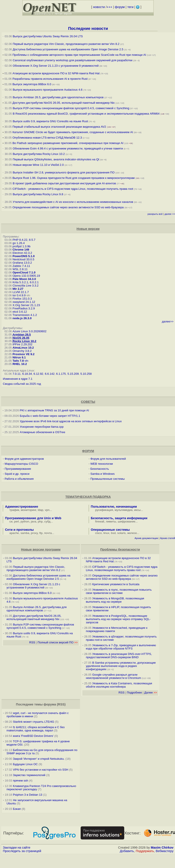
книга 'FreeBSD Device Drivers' (33, 736)
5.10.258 (86, 374)
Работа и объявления (19, 479)
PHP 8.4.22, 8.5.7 (24, 240)
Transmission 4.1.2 (25, 315)
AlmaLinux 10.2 (23, 348)
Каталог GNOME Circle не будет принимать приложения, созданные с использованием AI (73, 132)
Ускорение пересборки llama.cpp (42, 427)
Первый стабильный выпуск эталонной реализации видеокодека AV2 (59, 127)
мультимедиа (124, 510)
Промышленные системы (108, 479)
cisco (99, 533)
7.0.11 (16, 374)
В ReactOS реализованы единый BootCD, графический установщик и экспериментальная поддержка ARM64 (86, 114)
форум (120, 7)
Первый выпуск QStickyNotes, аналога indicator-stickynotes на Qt (56, 159)
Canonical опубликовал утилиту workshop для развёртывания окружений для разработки (72, 60)
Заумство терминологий (29, 775)
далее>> (168, 321)
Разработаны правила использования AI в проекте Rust (50, 79)
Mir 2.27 (18, 289)
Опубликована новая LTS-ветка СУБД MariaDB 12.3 (47, 138)
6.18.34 (27, 374)
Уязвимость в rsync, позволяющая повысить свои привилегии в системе (119, 591)
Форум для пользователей (108, 459)
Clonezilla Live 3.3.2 (25, 286)
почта (48, 533)
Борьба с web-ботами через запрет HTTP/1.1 (50, 416)
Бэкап (17, 809)
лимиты (111, 521)
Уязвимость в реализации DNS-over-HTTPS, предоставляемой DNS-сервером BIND (119, 656)
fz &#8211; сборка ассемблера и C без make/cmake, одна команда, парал (36, 729)
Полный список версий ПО (58, 642)
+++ (109, 7)
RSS (32, 642)
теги (130, 7)
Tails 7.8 (18, 361)
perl (17, 521)
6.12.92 (38, 374)
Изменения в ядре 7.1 (18, 379)
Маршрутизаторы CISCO (21, 464)
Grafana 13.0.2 (22, 263)
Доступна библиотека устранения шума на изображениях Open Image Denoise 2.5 (68, 49)
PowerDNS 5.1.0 (23, 256)
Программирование (18, 469)
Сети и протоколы (19, 530)
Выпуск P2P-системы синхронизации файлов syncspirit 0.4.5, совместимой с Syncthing (71, 108)
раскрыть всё (155, 214)
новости (99, 7)
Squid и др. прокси (17, 474)
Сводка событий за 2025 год (22, 384)
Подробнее (134, 693)
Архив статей (168, 538)
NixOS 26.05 (21, 338)
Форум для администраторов (24, 459)
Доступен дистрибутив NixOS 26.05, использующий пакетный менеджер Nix (64, 103)
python (25, 521)
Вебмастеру (165, 851)
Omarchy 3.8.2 (22, 351)
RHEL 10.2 (20, 364)
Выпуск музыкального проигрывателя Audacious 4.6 (48, 90)
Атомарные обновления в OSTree (42, 432)
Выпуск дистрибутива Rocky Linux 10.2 (39, 154)
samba (25, 533)
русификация (104, 510)
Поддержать (145, 851)
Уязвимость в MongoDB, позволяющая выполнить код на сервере (115, 600)
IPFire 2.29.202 (22, 344)
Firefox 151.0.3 (22, 299)
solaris (121, 533)
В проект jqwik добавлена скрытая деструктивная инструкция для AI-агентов (64, 183)
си (11, 521)
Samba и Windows (103, 474)
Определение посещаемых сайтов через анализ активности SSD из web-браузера (68, 207)
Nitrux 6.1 (19, 357)
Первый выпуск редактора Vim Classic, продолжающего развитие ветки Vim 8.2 (66, 44)
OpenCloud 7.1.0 (24, 272)
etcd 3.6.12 (20, 312)
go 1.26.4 (19, 243)
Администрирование (22, 507)
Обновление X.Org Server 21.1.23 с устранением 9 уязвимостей (56, 66)
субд (47, 521)
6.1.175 (61, 374)
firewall (100, 521)
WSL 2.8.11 (20, 269)
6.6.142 (50, 374)
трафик (14, 510)
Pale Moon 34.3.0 (24, 279)
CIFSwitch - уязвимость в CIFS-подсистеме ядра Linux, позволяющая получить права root (73, 189)
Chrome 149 (21, 250)
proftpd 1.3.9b (21, 246)
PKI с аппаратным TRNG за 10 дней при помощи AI (54, 410)
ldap (40, 510)
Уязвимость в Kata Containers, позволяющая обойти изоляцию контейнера (119, 685)
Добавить (127, 851)
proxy (34, 533)
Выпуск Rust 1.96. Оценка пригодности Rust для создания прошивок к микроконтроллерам (74, 178)
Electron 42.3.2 (22, 253)
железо (132, 533)
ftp (41, 533)
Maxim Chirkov (162, 848)
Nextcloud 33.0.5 (23, 259)
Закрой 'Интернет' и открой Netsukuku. (39, 759)
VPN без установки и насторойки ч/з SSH (41, 770)
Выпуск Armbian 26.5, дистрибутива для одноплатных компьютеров (59, 97)
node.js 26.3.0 (22, 318)
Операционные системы (110, 530)
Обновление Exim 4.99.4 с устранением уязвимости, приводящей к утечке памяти (68, 148)
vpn (47, 510)
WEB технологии (102, 464)
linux (106, 533)
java (34, 521)
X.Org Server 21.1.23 (26, 305)
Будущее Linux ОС (25, 764)
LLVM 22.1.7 (21, 292)
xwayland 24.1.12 (24, 302)
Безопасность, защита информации (119, 518)
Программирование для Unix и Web (33, 518)
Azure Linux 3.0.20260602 (29, 331)
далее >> (170, 214)
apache (14, 533)
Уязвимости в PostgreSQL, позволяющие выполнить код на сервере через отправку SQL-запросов (118, 619)
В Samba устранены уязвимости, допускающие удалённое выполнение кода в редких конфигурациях (121, 666)
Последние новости (88, 28)
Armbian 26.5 (22, 335)
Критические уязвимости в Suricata (116, 584)
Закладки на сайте (17, 848)
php (40, 521)
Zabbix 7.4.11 (21, 266)
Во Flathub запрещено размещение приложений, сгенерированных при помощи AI (68, 143)
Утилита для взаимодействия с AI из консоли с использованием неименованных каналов (73, 202)
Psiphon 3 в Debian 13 (28, 795)
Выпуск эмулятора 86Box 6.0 (32, 84)
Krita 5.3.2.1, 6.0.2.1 (25, 282)
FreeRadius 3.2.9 (24, 308)
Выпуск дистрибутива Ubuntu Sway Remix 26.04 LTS (48, 36)
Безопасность (100, 469)
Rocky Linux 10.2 (24, 341)
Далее (151, 693)
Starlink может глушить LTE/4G (33, 722)
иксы (137, 510)
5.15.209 (73, 374)
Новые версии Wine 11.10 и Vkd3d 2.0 (38, 165)
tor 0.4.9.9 (19, 295)
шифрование (127, 521)
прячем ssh (20, 781)
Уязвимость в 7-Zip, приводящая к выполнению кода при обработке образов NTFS (121, 647)
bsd (113, 533)
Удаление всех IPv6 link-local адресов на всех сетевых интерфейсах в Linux (71, 421)
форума (50, 704)
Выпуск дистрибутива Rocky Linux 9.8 (38, 194)
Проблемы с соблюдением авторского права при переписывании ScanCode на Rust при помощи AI (79, 55)
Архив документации (146, 538)
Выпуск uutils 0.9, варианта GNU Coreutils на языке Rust (51, 121)
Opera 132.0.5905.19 (26, 276)
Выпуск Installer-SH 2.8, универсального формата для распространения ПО (64, 172)
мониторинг (29, 510)
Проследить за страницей (22, 851)
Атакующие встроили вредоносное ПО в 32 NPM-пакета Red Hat (56, 73)
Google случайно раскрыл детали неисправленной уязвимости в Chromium (113, 676)
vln (26, 361)
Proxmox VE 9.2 (23, 354)
